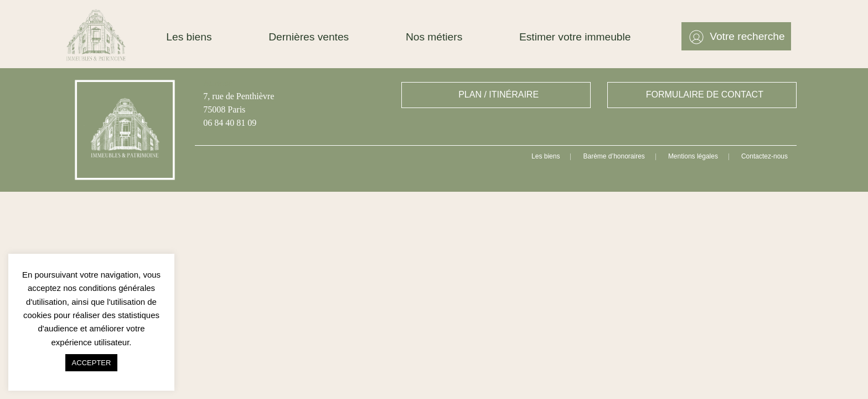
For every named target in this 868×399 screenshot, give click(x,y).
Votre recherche (747, 36)
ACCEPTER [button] (92, 363)
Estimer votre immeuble (575, 37)
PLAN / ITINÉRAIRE (498, 94)
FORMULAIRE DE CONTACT (705, 94)
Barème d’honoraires (614, 156)
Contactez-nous (764, 156)
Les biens (189, 37)
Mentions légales (693, 156)
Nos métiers (434, 37)
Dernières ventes (309, 37)
